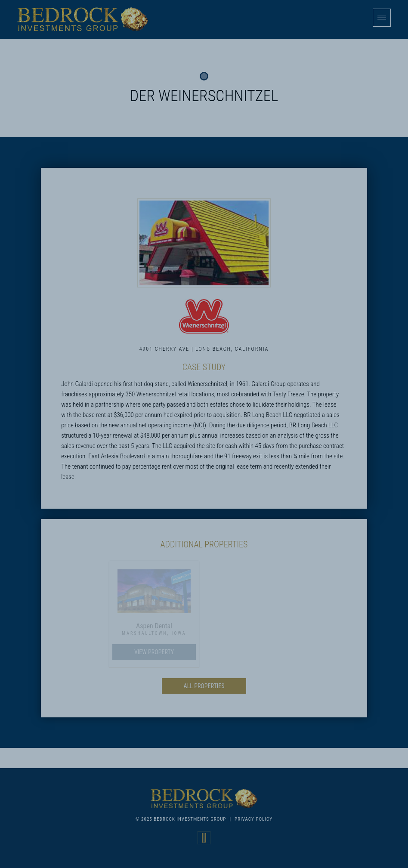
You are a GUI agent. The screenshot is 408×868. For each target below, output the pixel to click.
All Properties (204, 686)
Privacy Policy (253, 819)
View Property (154, 652)
